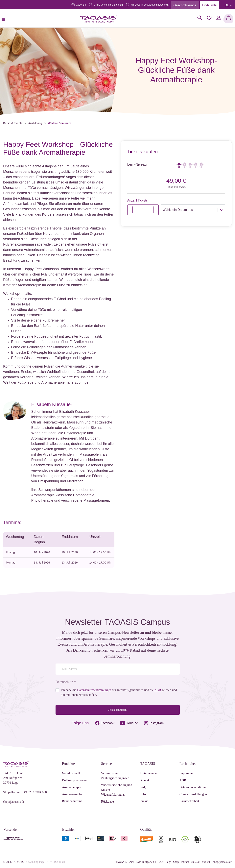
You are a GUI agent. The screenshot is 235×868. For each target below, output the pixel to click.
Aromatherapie (71, 787)
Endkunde (209, 5)
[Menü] (5, 19)
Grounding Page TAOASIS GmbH (46, 862)
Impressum (187, 773)
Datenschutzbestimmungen (94, 690)
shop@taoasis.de (14, 802)
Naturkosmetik (71, 773)
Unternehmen (149, 773)
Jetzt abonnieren (117, 710)
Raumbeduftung (72, 801)
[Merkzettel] (209, 18)
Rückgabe (107, 801)
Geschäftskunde (185, 5)
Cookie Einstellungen (193, 794)
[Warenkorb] (228, 19)
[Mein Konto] (219, 18)
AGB (158, 690)
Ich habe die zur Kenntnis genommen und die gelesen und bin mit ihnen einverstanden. (119, 692)
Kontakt (145, 780)
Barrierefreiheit (189, 801)
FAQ (143, 787)
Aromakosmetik (72, 794)
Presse (144, 801)
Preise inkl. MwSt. (176, 187)
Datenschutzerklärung (193, 787)
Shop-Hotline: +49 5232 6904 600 (25, 792)
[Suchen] (200, 18)
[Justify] (156, 210)
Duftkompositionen (74, 780)
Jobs (143, 794)
